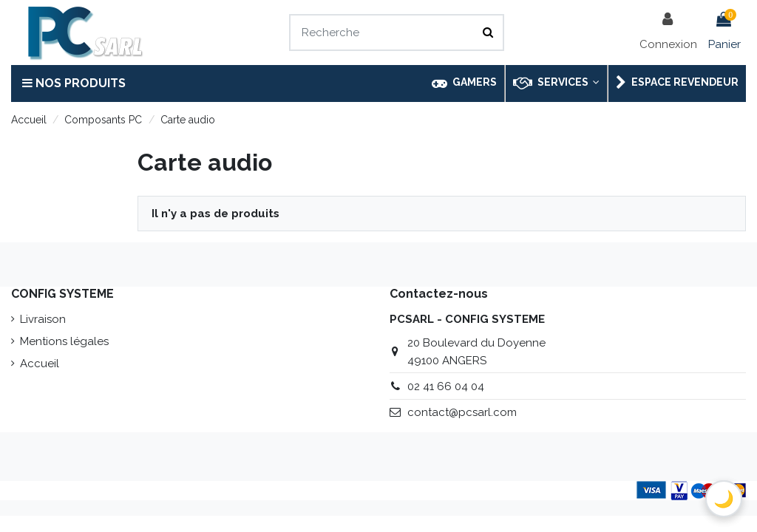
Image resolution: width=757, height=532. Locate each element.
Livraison (43, 319)
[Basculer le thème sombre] (724, 499)
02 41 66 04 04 (446, 386)
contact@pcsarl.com (462, 412)
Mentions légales (64, 341)
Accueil (40, 364)
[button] (556, 83)
